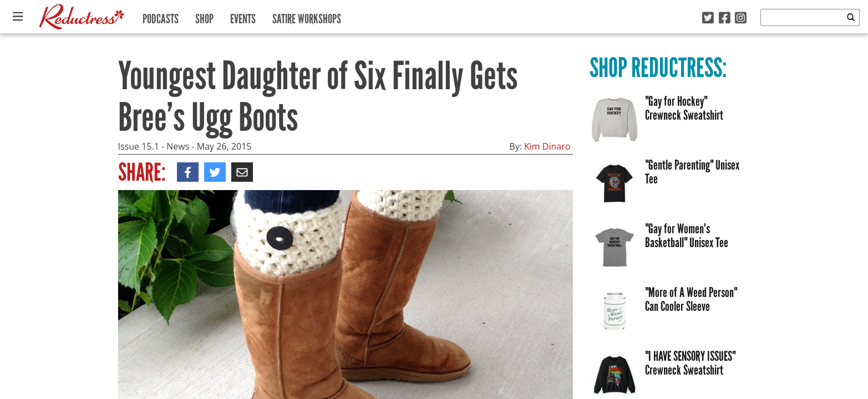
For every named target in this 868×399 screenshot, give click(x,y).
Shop (204, 16)
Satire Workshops (307, 16)
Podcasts (161, 16)
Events (243, 16)
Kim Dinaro (547, 146)
